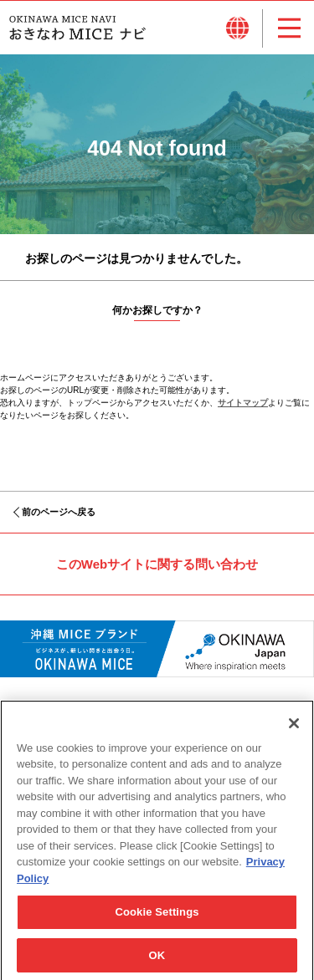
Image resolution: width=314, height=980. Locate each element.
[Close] (294, 732)
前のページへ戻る (59, 512)
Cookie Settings (157, 920)
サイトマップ (243, 403)
